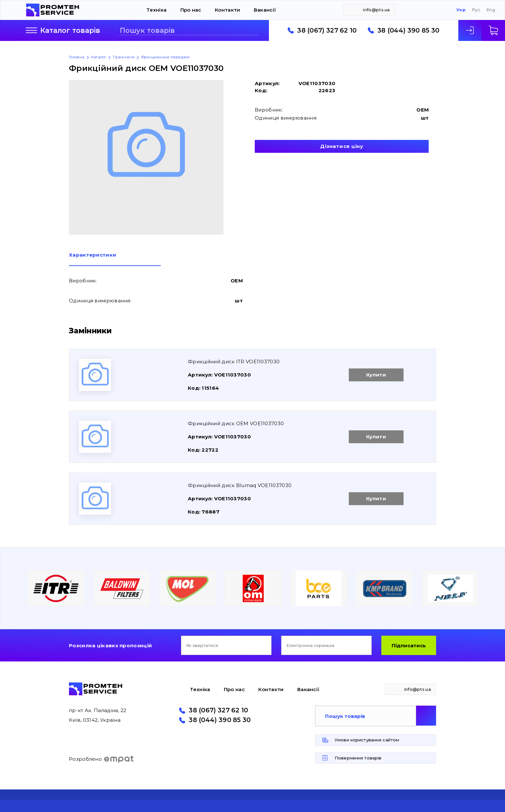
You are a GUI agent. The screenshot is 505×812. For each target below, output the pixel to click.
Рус (476, 10)
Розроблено (102, 759)
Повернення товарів (358, 758)
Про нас (191, 10)
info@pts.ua (376, 10)
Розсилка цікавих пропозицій (110, 646)
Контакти (227, 10)
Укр (461, 10)
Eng (491, 10)
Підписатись (409, 646)
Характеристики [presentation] (93, 255)
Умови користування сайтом (367, 740)
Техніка (157, 10)
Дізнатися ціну (342, 146)
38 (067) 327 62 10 (327, 31)
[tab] (115, 259)
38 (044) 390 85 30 (408, 31)
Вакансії (265, 10)
